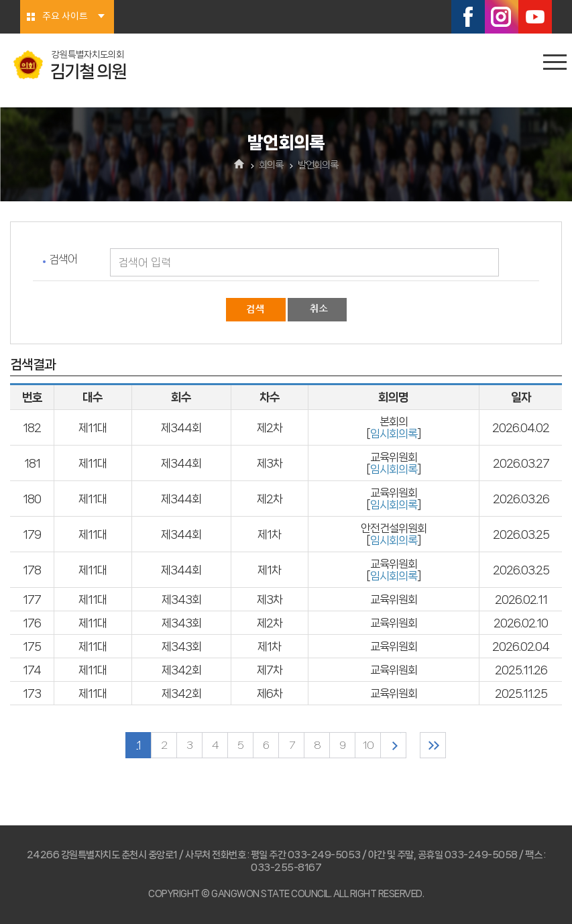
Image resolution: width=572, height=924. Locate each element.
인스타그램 (502, 17)
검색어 (63, 259)
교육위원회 (394, 599)
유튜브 (535, 17)
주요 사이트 (65, 17)
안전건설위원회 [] (394, 534)
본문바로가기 (0, 0)
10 (368, 745)
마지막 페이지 (433, 745)
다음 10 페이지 (393, 745)
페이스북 (468, 17)
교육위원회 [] (394, 463)
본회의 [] (394, 427)
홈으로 (239, 165)
